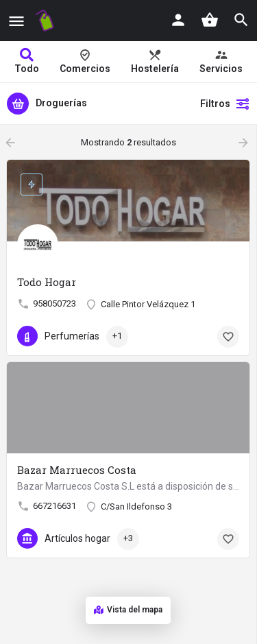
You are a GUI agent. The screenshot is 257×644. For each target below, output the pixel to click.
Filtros (225, 104)
